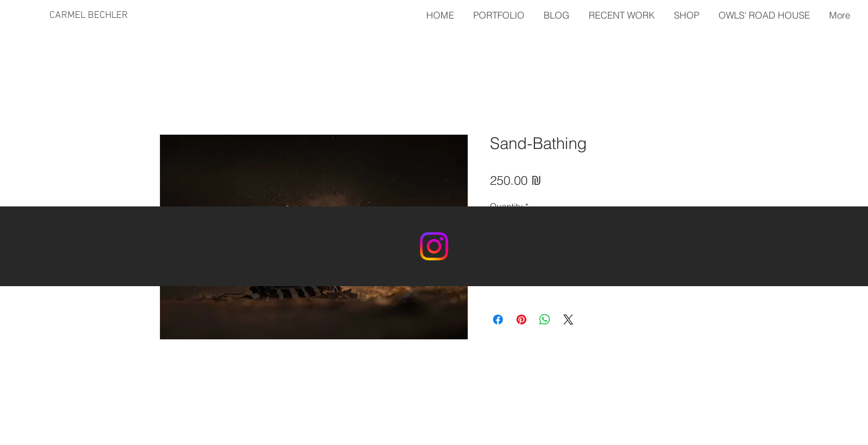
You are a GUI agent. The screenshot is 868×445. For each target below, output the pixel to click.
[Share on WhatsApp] (545, 320)
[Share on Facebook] (498, 320)
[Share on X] (568, 320)
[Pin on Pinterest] (521, 320)
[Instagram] (434, 246)
